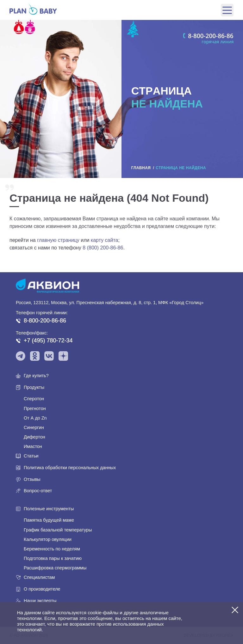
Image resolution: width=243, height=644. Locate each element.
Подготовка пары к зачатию (53, 558)
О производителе (42, 589)
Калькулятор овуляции (48, 539)
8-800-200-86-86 (45, 321)
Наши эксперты (40, 601)
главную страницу (58, 240)
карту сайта (105, 240)
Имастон (33, 446)
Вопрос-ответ (38, 491)
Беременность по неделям (52, 549)
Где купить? (36, 376)
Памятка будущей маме (49, 520)
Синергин (34, 427)
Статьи (31, 456)
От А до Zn (35, 418)
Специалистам (39, 577)
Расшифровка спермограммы (55, 568)
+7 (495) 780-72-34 (48, 340)
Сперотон (34, 399)
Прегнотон (35, 408)
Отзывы (32, 479)
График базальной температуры (58, 530)
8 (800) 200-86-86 (103, 248)
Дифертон (34, 437)
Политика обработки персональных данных (70, 468)
